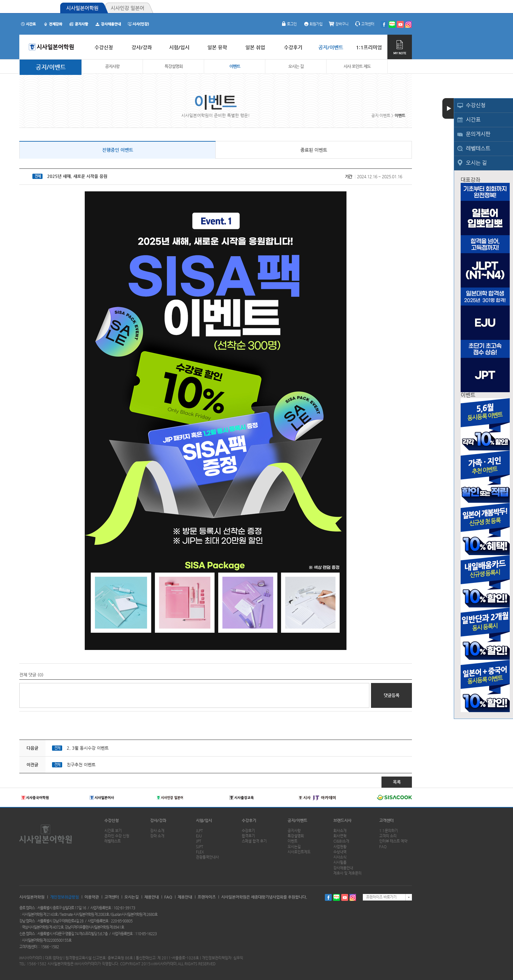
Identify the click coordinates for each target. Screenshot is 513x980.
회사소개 (340, 831)
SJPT (200, 847)
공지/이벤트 (51, 67)
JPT (199, 841)
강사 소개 (157, 831)
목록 (397, 782)
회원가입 (313, 24)
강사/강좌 (158, 820)
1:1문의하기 (389, 831)
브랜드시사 (342, 820)
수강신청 (476, 105)
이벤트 (235, 66)
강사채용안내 (343, 868)
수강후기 (249, 820)
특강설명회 (174, 66)
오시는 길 (476, 163)
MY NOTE (400, 47)
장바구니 (339, 24)
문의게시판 (478, 134)
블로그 (336, 897)
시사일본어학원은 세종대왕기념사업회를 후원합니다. (264, 897)
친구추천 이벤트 (81, 765)
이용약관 (92, 897)
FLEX (200, 852)
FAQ (383, 847)
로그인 (289, 24)
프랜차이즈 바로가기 (381, 897)
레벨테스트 (478, 148)
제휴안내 (185, 897)
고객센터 (364, 24)
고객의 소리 (388, 836)
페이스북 (328, 897)
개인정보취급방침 (64, 897)
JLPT (199, 831)
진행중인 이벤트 (118, 150)
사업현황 (340, 847)
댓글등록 (392, 695)
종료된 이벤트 (314, 150)
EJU (199, 836)
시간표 (473, 120)
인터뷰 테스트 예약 (393, 841)
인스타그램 (353, 897)
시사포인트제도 (299, 852)
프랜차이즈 (207, 897)
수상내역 (340, 852)
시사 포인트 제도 (357, 66)
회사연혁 (340, 836)
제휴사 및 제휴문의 (347, 873)
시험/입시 (204, 820)
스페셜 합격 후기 (254, 841)
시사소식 (340, 857)
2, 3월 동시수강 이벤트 (88, 748)
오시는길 (294, 847)
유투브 (345, 897)
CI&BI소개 (341, 841)
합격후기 (248, 836)
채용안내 (151, 897)
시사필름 (340, 862)
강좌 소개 (157, 836)
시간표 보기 (113, 831)
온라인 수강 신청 (117, 836)
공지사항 (112, 66)
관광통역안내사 (207, 857)
